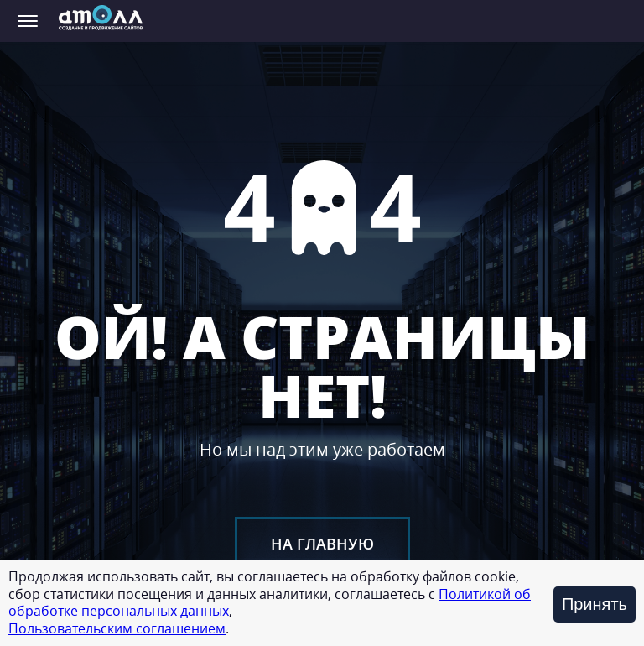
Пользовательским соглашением (117, 628)
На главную (322, 544)
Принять (595, 604)
